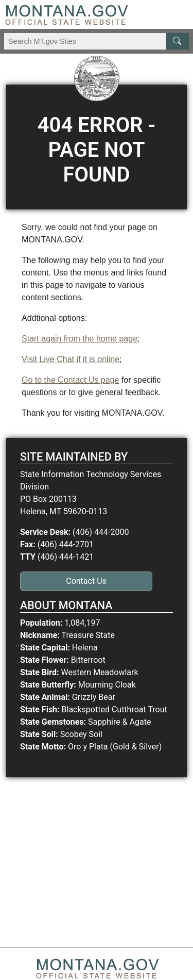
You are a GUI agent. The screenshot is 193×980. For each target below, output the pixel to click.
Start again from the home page (80, 339)
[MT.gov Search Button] (178, 41)
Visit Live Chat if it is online (71, 359)
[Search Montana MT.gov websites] (97, 41)
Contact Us (86, 581)
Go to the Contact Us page (70, 380)
